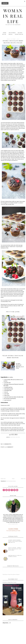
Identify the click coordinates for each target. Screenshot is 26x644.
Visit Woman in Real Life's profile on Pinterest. (11, 574)
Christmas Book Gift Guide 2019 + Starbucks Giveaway (15, 556)
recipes (18, 437)
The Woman (12, 33)
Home (5, 33)
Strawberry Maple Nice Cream (9, 582)
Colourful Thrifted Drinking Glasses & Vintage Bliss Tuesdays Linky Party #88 (15, 541)
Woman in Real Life (13, 16)
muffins (13, 437)
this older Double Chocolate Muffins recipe (10, 66)
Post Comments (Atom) (11, 481)
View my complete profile (13, 524)
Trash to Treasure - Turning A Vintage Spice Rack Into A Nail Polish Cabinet (15, 549)
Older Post (23, 479)
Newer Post (3, 479)
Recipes (20, 33)
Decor (4, 34)
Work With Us (19, 34)
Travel (11, 34)
